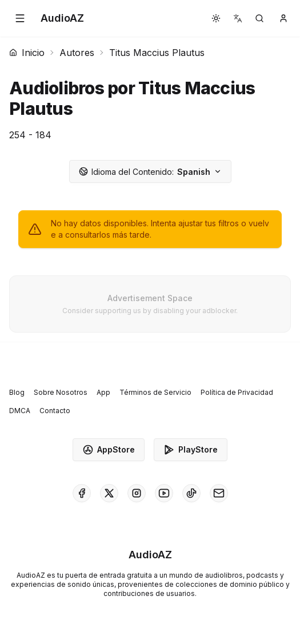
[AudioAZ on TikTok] (191, 493)
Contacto (55, 411)
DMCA (20, 411)
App (103, 392)
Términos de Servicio (155, 392)
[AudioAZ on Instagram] (137, 493)
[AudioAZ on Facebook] (82, 493)
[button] (20, 18)
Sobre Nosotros (61, 392)
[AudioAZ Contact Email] (219, 493)
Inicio (27, 53)
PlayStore (191, 450)
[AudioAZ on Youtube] (164, 493)
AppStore (109, 450)
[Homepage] (62, 18)
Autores (77, 53)
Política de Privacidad (237, 392)
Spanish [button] (150, 172)
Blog (17, 392)
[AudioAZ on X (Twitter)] (109, 493)
